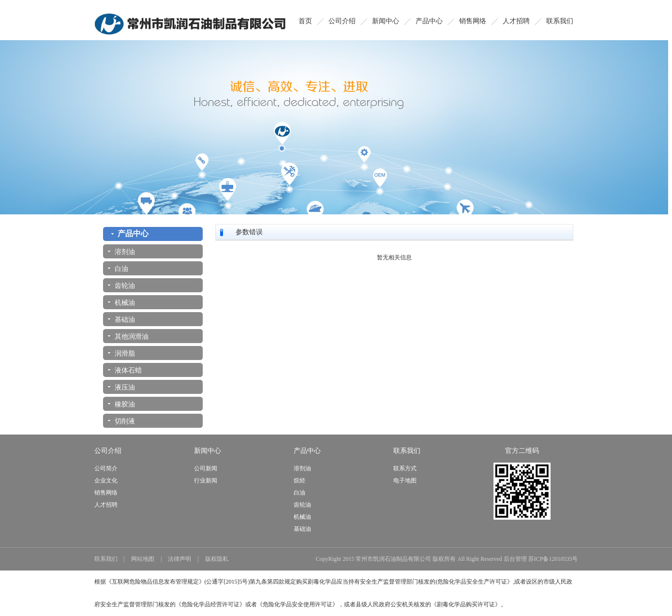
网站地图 (143, 559)
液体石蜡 (125, 370)
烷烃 (299, 481)
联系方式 (405, 468)
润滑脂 (121, 353)
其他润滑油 (128, 337)
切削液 (121, 421)
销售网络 (473, 21)
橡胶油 (121, 404)
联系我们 (560, 21)
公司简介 (106, 468)
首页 (305, 21)
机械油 (121, 303)
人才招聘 (516, 21)
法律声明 (179, 559)
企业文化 (106, 481)
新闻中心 (386, 21)
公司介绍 (342, 21)
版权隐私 (217, 559)
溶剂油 (121, 252)
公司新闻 (206, 468)
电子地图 (405, 481)
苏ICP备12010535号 (553, 559)
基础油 (121, 320)
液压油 (121, 387)
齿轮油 (121, 286)
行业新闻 (206, 481)
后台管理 (515, 559)
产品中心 (429, 21)
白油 (118, 269)
